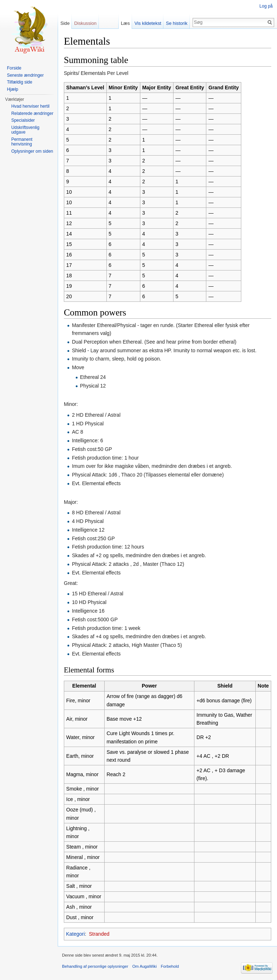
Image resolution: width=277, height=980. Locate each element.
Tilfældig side (19, 82)
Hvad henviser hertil (30, 106)
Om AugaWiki (145, 966)
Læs (125, 23)
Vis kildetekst (148, 23)
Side (65, 23)
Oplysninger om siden (32, 151)
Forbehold (170, 966)
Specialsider (23, 120)
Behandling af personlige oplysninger (95, 966)
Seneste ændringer (25, 75)
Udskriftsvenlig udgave (25, 130)
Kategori (75, 934)
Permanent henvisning (22, 142)
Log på (266, 6)
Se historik (177, 23)
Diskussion (85, 23)
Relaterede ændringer (32, 113)
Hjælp (12, 89)
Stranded (99, 934)
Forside (14, 68)
